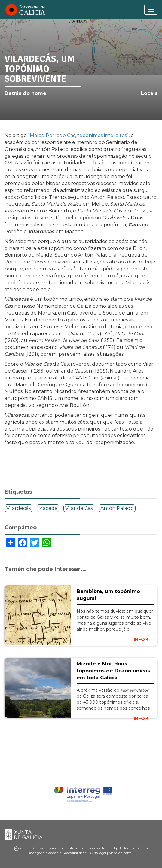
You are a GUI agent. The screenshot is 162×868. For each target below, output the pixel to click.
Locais (149, 93)
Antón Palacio (117, 508)
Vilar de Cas (79, 508)
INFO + (141, 639)
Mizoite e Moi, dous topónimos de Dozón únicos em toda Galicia (113, 671)
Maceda (48, 508)
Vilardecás (18, 508)
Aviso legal (98, 853)
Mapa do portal (121, 853)
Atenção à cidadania (45, 853)
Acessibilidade (75, 853)
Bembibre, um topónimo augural (108, 595)
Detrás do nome (25, 93)
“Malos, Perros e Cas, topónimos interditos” (78, 135)
